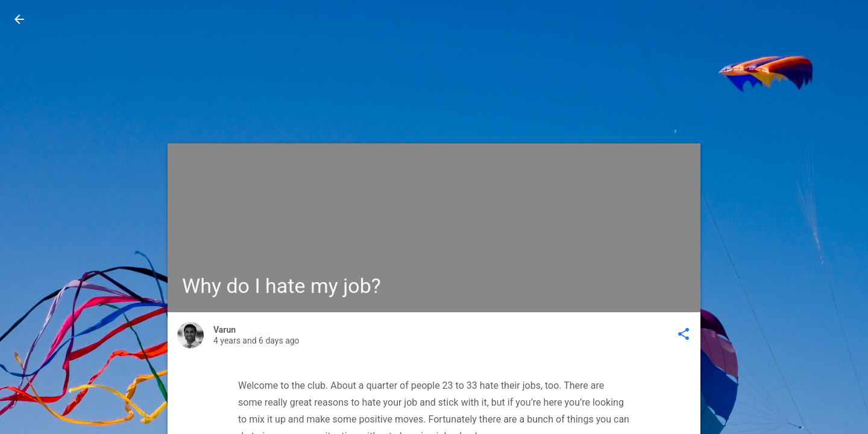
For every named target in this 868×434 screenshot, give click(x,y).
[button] (19, 19)
